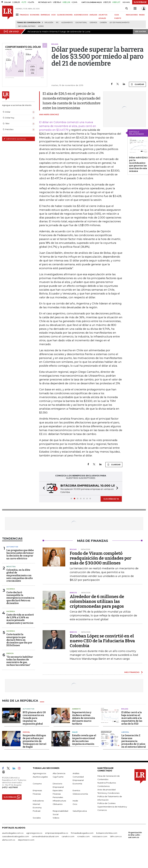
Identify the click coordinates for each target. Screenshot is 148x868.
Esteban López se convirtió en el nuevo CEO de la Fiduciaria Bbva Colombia (102, 641)
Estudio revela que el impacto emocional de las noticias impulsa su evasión (84, 740)
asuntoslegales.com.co (13, 833)
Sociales (37, 818)
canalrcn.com (68, 836)
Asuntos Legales (40, 777)
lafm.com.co (116, 836)
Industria (11, 567)
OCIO (53, 15)
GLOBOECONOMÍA (65, 15)
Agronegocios (39, 773)
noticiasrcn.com (100, 836)
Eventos (76, 790)
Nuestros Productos (107, 783)
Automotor (12, 547)
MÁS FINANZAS (132, 672)
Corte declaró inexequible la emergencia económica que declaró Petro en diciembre (20, 598)
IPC (57, 23)
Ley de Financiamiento (119, 23)
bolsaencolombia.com (107, 833)
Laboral (125, 732)
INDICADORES (132, 15)
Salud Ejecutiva (80, 811)
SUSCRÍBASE (140, 2)
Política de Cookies (106, 803)
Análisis (76, 773)
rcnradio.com (83, 836)
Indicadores (38, 801)
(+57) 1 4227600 (10, 787)
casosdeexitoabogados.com (16, 836)
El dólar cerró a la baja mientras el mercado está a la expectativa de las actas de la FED (132, 718)
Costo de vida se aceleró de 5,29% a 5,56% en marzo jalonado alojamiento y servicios (20, 619)
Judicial (26, 732)
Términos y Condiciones (108, 793)
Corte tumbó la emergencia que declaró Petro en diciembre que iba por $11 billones (19, 640)
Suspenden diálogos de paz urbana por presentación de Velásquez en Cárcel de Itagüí (34, 741)
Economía (77, 784)
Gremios (93, 23)
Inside (75, 801)
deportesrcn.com (26, 840)
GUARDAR (137, 84)
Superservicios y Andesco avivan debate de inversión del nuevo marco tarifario (84, 718)
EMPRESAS (45, 15)
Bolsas (125, 709)
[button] (43, 488)
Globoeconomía (80, 794)
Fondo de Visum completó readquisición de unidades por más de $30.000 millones (101, 558)
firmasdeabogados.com (82, 833)
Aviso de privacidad (106, 790)
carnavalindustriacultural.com (45, 836)
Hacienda (11, 589)
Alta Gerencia (59, 773)
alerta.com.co (9, 840)
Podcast (37, 811)
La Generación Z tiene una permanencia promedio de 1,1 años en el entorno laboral (134, 741)
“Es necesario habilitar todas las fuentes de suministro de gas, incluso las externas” (20, 661)
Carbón (103, 23)
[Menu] (18, 15)
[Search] (127, 9)
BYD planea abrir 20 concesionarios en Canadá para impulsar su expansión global (34, 718)
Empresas (37, 790)
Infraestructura (59, 801)
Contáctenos (103, 786)
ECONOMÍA (35, 15)
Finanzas (37, 794)
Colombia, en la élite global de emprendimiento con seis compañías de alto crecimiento (20, 575)
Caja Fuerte (58, 777)
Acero (41, 26)
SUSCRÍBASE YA (111, 499)
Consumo (37, 784)
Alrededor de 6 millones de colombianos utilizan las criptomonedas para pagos (97, 601)
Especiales (58, 790)
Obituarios (58, 804)
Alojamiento (67, 23)
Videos (56, 818)
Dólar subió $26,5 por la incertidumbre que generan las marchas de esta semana (138, 164)
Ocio (75, 804)
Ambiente (76, 709)
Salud (75, 732)
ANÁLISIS (93, 15)
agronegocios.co (34, 833)
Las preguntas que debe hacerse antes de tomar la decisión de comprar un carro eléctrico (20, 554)
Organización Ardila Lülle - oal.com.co (135, 835)
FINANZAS (24, 15)
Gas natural (81, 23)
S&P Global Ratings (27, 26)
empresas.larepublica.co (57, 833)
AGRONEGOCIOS (81, 15)
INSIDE (142, 15)
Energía (10, 653)
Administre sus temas (15, 139)
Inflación (49, 23)
